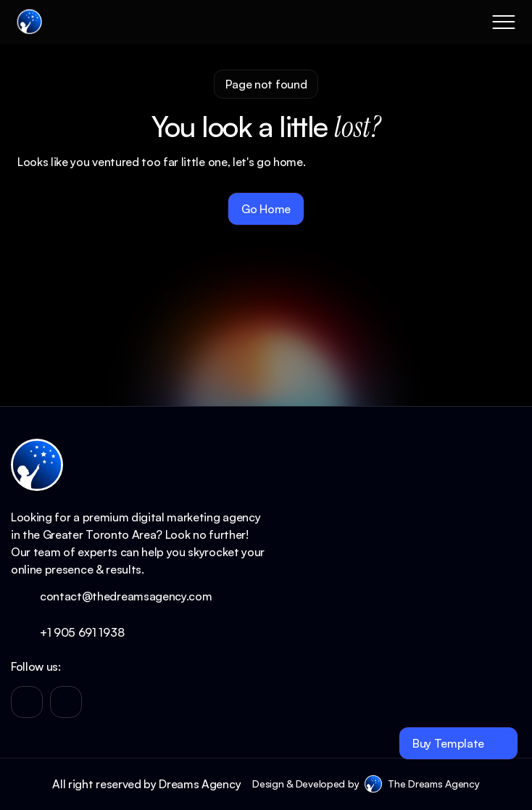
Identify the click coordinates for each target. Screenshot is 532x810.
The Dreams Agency (433, 784)
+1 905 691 (69, 632)
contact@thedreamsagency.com (126, 596)
